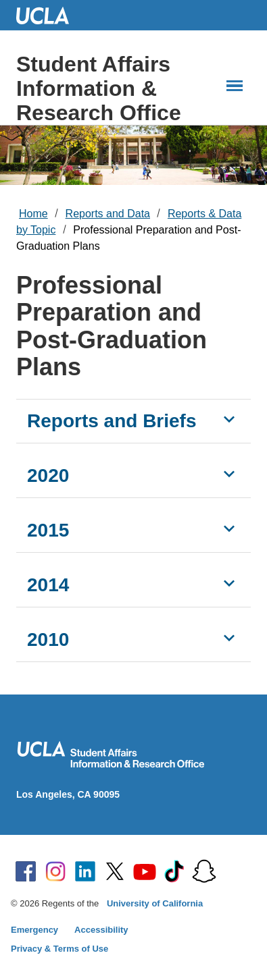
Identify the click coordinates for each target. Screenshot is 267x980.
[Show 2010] (229, 638)
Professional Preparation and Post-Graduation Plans (128, 238)
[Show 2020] (229, 474)
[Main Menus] (235, 86)
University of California (155, 903)
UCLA (49, 15)
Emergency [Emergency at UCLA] (34, 930)
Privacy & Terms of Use (59, 949)
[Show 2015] (229, 528)
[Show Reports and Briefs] (229, 419)
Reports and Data (108, 214)
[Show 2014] (229, 583)
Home (33, 214)
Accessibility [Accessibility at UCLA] (101, 930)
